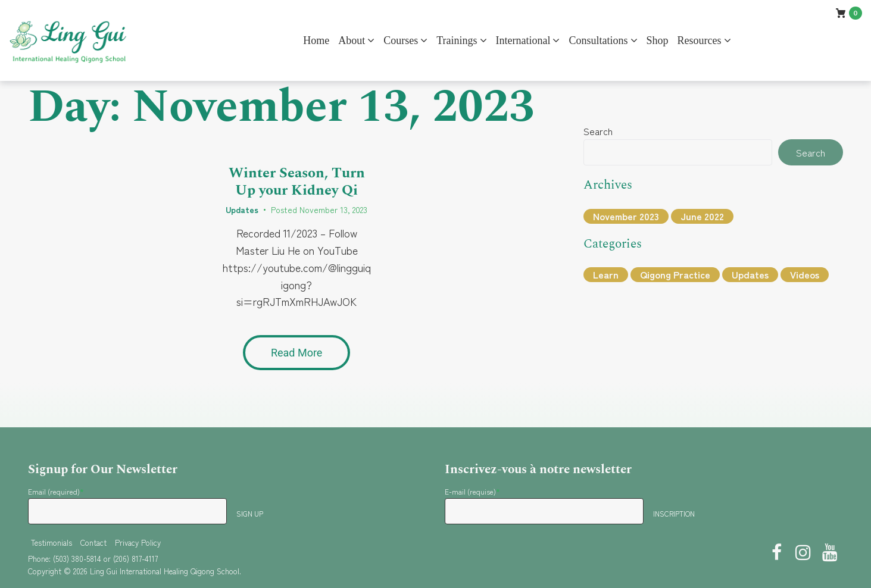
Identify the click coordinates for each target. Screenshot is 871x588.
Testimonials (51, 542)
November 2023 (626, 216)
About (352, 40)
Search (598, 131)
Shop (658, 40)
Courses (401, 40)
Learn (606, 274)
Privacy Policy (138, 542)
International (523, 40)
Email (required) (56, 491)
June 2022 (702, 216)
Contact (93, 542)
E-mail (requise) (472, 491)
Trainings (457, 40)
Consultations (598, 40)
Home (316, 40)
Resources (700, 40)
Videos (805, 274)
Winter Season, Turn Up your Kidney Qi (297, 182)
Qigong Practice (675, 274)
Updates (242, 209)
